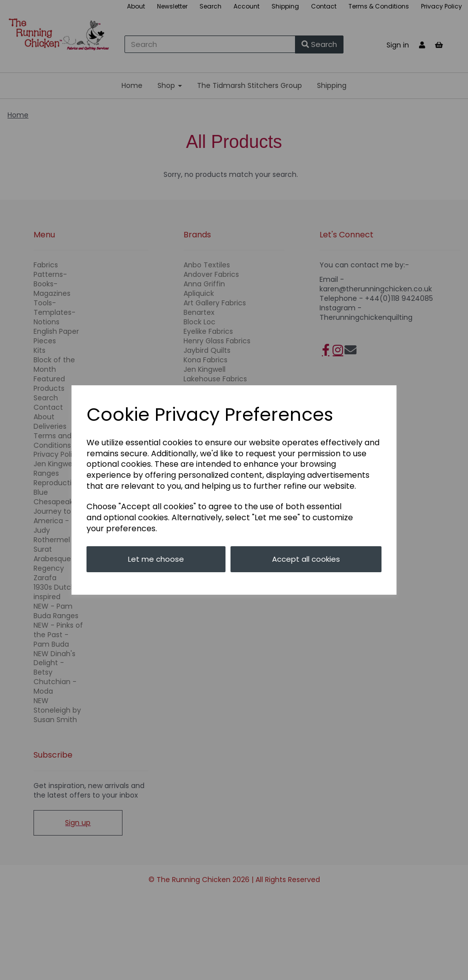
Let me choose (156, 559)
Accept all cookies (306, 559)
